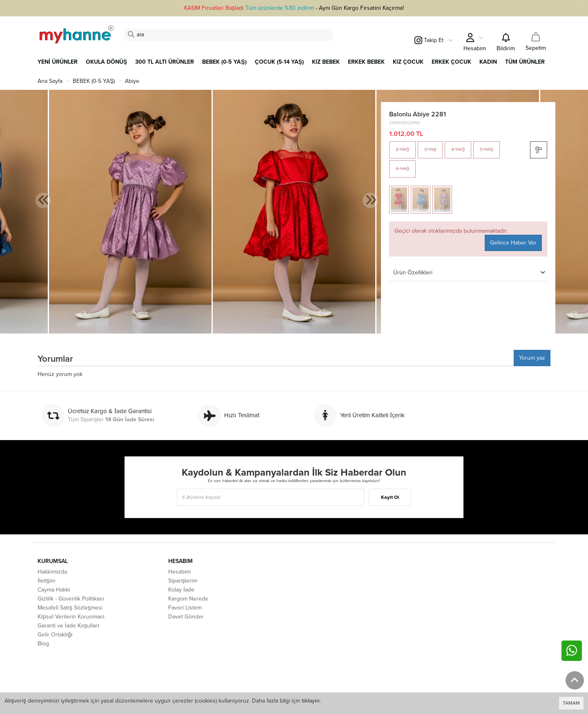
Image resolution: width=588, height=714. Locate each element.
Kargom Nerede (188, 599)
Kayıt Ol (390, 497)
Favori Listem (185, 608)
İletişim (46, 581)
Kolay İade (181, 590)
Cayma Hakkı (54, 590)
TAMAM (571, 703)
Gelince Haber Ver (513, 243)
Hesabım (179, 572)
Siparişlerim (183, 581)
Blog (43, 644)
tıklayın (311, 701)
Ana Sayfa (50, 81)
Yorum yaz (532, 358)
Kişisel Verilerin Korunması (71, 617)
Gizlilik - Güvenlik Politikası (71, 599)
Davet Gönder (186, 617)
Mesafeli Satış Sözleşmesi (70, 608)
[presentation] (43, 201)
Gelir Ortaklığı (55, 635)
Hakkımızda (52, 572)
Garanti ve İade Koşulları (68, 626)
